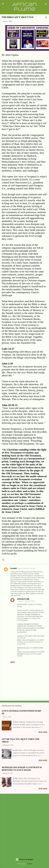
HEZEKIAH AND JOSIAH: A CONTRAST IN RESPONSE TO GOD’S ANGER (22, 769)
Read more (43, 732)
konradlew (29, 864)
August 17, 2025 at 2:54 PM (26, 601)
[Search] (46, 4)
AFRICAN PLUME (23, 599)
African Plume (25, 7)
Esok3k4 (14, 568)
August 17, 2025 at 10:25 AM (26, 568)
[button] (46, 18)
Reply (13, 662)
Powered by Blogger (24, 859)
